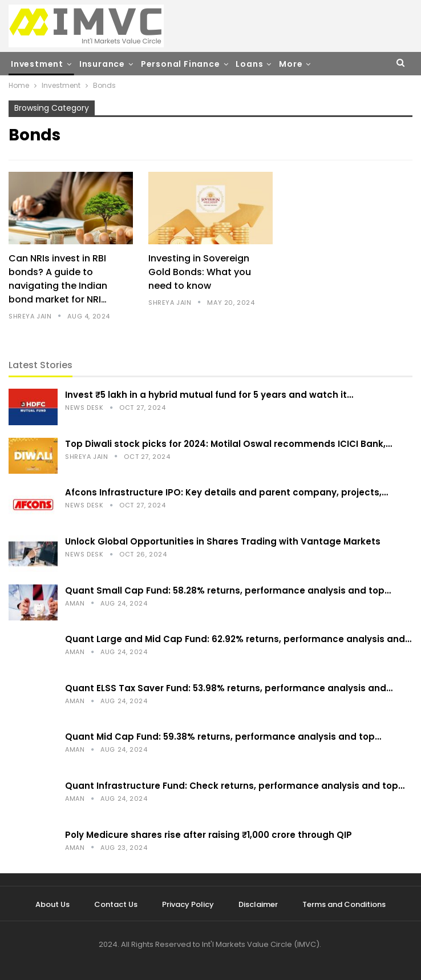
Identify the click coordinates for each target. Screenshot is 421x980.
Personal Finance (181, 64)
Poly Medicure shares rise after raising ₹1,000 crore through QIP (209, 835)
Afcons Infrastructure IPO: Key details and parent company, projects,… (226, 492)
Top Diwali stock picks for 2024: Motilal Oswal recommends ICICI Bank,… (228, 444)
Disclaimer (258, 904)
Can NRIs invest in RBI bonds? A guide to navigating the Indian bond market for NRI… (58, 279)
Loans (249, 64)
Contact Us (116, 904)
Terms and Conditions (344, 904)
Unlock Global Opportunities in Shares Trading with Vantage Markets (223, 541)
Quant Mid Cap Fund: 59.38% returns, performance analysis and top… (223, 737)
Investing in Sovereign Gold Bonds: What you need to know (200, 272)
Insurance (102, 64)
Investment (37, 64)
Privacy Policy (188, 904)
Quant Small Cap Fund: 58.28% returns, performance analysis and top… (228, 590)
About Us (52, 904)
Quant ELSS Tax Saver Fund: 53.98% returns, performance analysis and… (229, 688)
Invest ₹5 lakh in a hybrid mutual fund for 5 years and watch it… (209, 395)
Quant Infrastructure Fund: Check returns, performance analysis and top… (235, 786)
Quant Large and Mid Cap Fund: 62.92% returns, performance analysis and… (238, 639)
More (291, 64)
